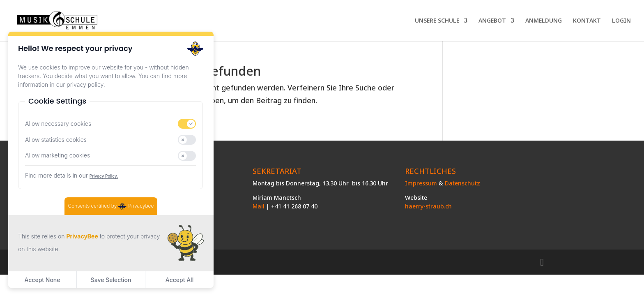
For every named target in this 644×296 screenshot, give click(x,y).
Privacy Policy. (104, 176)
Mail (259, 206)
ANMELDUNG (544, 21)
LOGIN (621, 21)
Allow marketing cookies (57, 155)
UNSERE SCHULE (437, 21)
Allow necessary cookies (58, 124)
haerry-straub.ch (428, 206)
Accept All (179, 280)
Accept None (42, 280)
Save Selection (111, 280)
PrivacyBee (82, 236)
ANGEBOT (492, 21)
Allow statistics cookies (56, 140)
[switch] (187, 124)
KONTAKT (587, 21)
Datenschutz (462, 183)
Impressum (421, 183)
